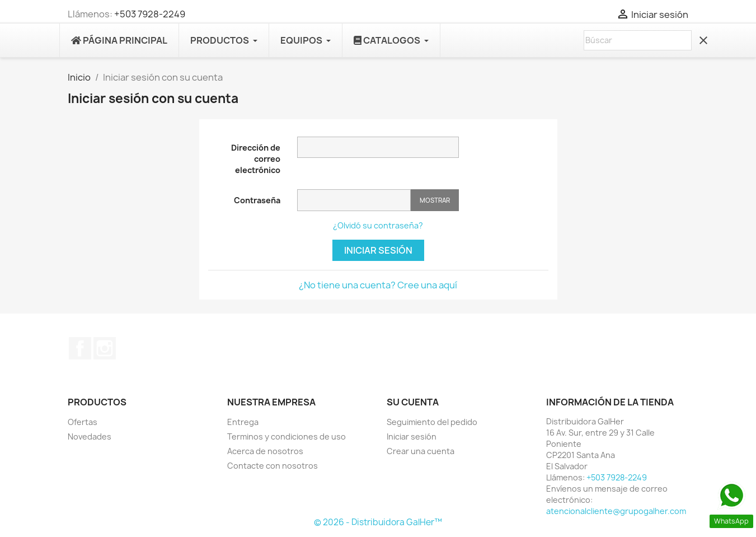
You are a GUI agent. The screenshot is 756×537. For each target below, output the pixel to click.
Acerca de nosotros (265, 451)
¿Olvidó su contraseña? (378, 225)
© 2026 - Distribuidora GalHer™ (378, 522)
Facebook (80, 348)
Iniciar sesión (378, 250)
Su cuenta (413, 402)
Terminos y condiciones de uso (287, 436)
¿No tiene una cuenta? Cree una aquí (378, 285)
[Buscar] (638, 40)
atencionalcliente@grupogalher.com (616, 511)
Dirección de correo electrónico (256, 159)
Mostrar (435, 200)
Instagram (105, 348)
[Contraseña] (354, 200)
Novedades (90, 436)
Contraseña (257, 200)
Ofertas (83, 422)
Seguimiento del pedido (432, 422)
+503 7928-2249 (150, 14)
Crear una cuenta (421, 451)
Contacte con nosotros (273, 466)
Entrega (243, 422)
